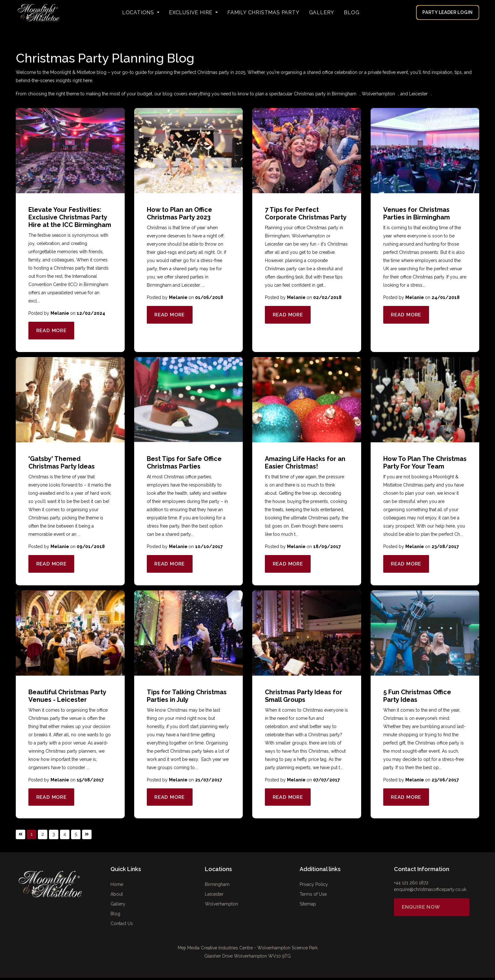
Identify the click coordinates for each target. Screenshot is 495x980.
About (117, 896)
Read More (53, 331)
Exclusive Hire (191, 12)
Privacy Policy (314, 887)
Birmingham (344, 94)
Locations (139, 12)
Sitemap (308, 906)
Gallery (322, 12)
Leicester (418, 94)
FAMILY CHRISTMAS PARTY (263, 12)
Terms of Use (313, 896)
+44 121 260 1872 (411, 885)
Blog (352, 12)
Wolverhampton (378, 94)
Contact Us (122, 926)
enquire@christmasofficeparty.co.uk (430, 892)
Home (117, 887)
